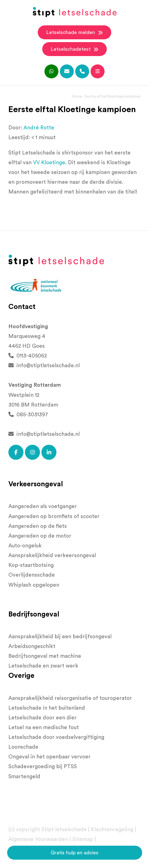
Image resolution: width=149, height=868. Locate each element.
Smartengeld (24, 777)
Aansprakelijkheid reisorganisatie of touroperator (70, 698)
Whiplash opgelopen (34, 585)
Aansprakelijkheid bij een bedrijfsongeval (60, 637)
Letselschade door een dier (42, 718)
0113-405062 (28, 356)
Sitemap (83, 839)
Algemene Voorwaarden (38, 839)
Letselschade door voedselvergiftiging (56, 737)
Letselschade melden (74, 33)
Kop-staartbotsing (31, 565)
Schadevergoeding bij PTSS (43, 767)
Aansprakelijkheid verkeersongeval (52, 556)
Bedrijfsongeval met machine (45, 656)
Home (77, 96)
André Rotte (39, 128)
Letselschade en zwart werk (43, 666)
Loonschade (23, 747)
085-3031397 (28, 415)
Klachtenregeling (112, 830)
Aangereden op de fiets (38, 526)
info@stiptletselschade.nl (44, 366)
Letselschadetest (74, 49)
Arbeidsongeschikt (32, 646)
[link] (49, 163)
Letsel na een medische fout (44, 728)
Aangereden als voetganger (43, 506)
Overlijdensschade (32, 575)
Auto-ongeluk (25, 546)
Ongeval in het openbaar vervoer (49, 757)
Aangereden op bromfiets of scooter (54, 517)
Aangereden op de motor (40, 536)
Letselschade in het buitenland (47, 708)
